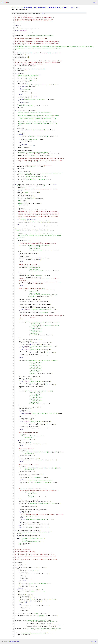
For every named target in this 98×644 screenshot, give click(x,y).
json (95, 642)
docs (73, 7)
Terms (18, 642)
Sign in (95, 2)
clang (35, 7)
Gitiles (9, 642)
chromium (15, 7)
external (22, 7)
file (43, 13)
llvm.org (29, 7)
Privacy (13, 642)
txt (92, 642)
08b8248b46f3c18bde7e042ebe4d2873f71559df (53, 7)
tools (77, 7)
